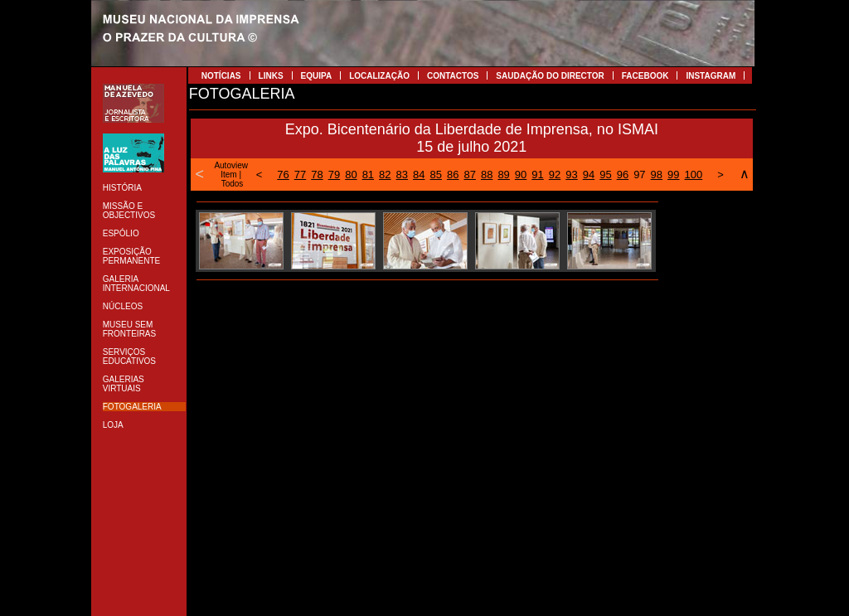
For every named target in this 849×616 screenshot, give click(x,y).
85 (436, 175)
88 (487, 175)
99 (673, 175)
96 (623, 175)
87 (469, 175)
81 (368, 175)
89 (503, 175)
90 (521, 175)
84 (419, 175)
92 (555, 175)
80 (351, 175)
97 (639, 175)
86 (453, 175)
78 (317, 175)
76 (283, 175)
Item (228, 175)
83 (402, 175)
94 (589, 175)
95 (605, 175)
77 (300, 175)
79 (334, 175)
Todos (233, 184)
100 (694, 175)
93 (571, 175)
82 (385, 175)
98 (657, 175)
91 (537, 175)
